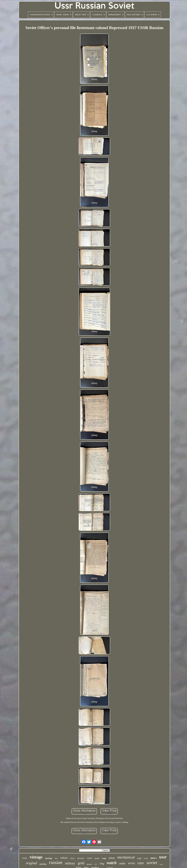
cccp (139, 858)
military (70, 863)
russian (56, 862)
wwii (25, 858)
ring (102, 863)
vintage (36, 857)
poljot (161, 864)
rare (141, 863)
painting (43, 864)
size (96, 864)
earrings (49, 858)
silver (72, 858)
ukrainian (81, 858)
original (31, 863)
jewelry (97, 858)
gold (81, 863)
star (56, 858)
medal (146, 858)
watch (112, 863)
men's (153, 858)
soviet (152, 863)
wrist (131, 863)
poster (89, 864)
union (112, 858)
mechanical (126, 857)
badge (104, 858)
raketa (64, 858)
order (122, 863)
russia (89, 858)
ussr (163, 857)
